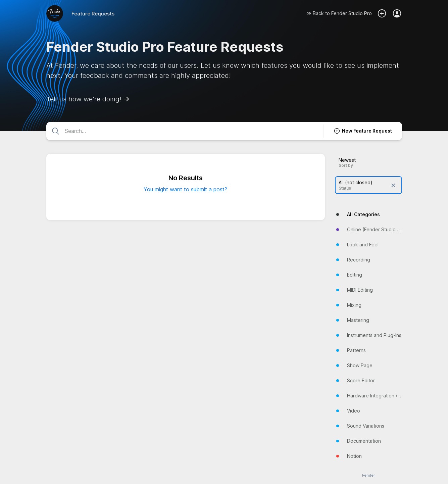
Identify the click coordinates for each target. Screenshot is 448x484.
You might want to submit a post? (185, 189)
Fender (368, 475)
